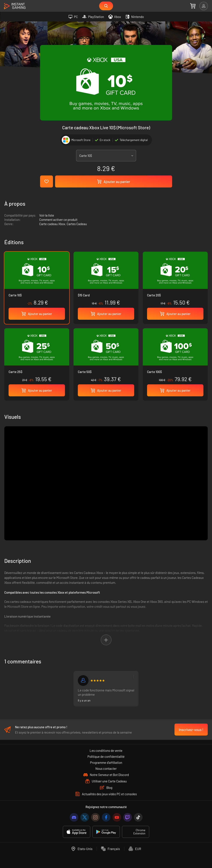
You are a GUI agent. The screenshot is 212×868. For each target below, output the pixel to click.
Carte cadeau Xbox (52, 224)
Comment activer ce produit (58, 220)
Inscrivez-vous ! (191, 730)
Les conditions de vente (106, 751)
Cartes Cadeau (77, 224)
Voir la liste (47, 215)
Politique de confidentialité (106, 757)
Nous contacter (106, 768)
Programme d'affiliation (106, 762)
